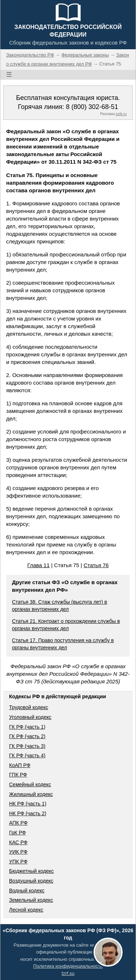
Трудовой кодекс (29, 707)
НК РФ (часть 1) (28, 804)
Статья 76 (96, 565)
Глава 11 (38, 565)
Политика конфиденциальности (68, 966)
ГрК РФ (17, 833)
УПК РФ (18, 862)
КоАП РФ (20, 765)
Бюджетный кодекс (31, 871)
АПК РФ (18, 823)
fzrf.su (68, 973)
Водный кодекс (27, 891)
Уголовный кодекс (30, 717)
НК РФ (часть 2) (28, 813)
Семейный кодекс (30, 784)
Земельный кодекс (31, 900)
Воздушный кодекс (31, 881)
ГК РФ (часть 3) (27, 746)
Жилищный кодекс (31, 794)
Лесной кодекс (26, 910)
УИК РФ (18, 852)
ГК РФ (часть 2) (27, 736)
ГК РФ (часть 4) (27, 755)
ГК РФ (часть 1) (27, 727)
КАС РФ (18, 842)
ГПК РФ (18, 775)
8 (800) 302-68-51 (92, 107)
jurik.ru (121, 114)
